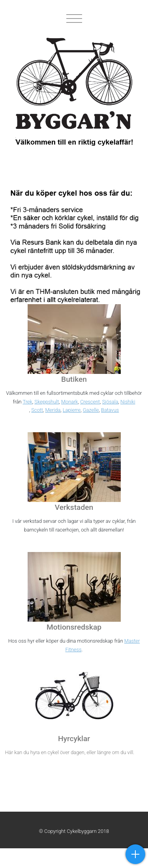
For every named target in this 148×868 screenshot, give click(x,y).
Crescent (90, 402)
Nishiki (128, 402)
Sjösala (110, 402)
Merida (53, 410)
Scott (37, 410)
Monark (70, 402)
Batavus (110, 410)
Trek (27, 402)
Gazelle (91, 410)
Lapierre (72, 410)
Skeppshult (47, 402)
